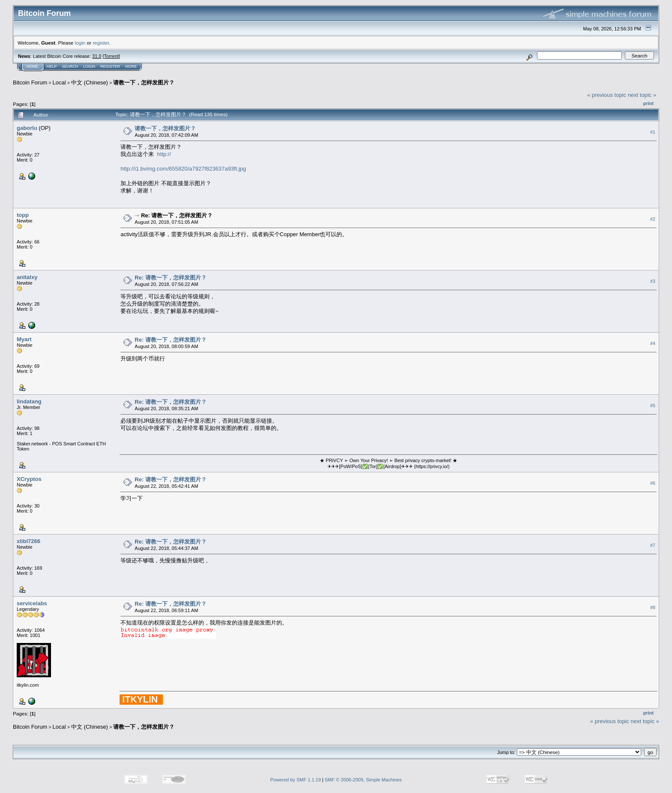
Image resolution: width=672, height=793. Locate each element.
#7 (653, 545)
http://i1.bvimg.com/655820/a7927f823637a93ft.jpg (183, 169)
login (80, 43)
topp (23, 215)
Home (32, 66)
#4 (653, 343)
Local (59, 83)
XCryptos (29, 479)
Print (648, 103)
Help (52, 66)
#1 (653, 132)
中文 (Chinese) (90, 83)
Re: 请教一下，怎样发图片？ (177, 215)
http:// (164, 154)
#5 (653, 406)
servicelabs (32, 603)
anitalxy (27, 277)
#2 (653, 219)
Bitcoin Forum (30, 83)
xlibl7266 (28, 541)
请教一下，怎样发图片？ (144, 83)
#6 (653, 483)
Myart (24, 339)
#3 (653, 281)
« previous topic (607, 95)
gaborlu (27, 128)
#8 (653, 607)
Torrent (111, 56)
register (101, 43)
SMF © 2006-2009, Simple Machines (363, 780)
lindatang (29, 401)
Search (70, 66)
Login (89, 66)
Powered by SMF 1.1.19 (296, 780)
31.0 (97, 56)
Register (110, 66)
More (131, 66)
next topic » (642, 95)
